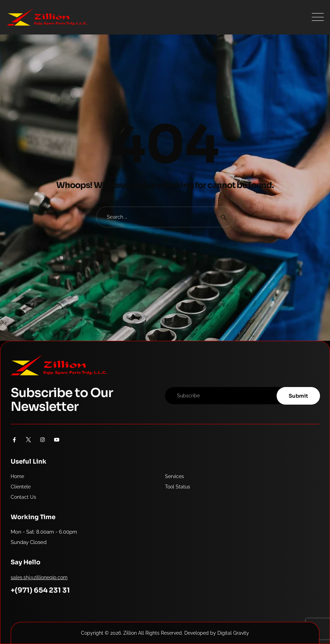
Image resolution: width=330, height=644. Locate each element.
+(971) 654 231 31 (40, 590)
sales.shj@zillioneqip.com (39, 577)
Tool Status (178, 487)
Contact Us (23, 497)
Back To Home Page (161, 253)
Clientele (21, 487)
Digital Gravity (233, 633)
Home (17, 476)
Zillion (130, 633)
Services (174, 476)
